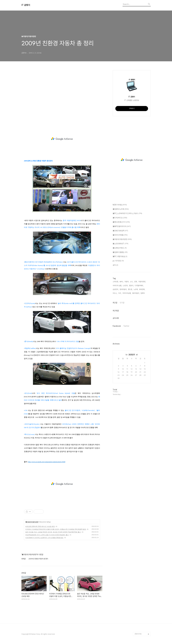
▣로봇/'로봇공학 (120, 231)
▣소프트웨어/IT (120, 244)
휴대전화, (142, 289)
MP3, (122, 282)
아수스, (115, 293)
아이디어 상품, (117, 286)
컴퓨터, (143, 293)
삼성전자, (116, 289)
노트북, (136, 289)
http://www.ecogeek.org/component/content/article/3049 (47, 462)
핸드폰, (130, 289)
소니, (132, 282)
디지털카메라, (139, 286)
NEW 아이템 (120, 205)
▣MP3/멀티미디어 (122, 226)
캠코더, (131, 286)
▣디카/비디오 (120, 218)
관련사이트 (138, 634)
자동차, (127, 282)
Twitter (126, 326)
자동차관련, (142, 282)
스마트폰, (116, 282)
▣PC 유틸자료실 (120, 257)
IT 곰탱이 (26, 5)
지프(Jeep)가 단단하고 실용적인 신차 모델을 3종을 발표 (44, 538)
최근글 (115, 303)
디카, (120, 293)
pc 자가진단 (118, 261)
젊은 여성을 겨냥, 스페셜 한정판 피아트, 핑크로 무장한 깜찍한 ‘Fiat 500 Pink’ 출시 (53, 532)
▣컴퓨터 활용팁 (120, 252)
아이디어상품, (127, 293)
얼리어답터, (136, 293)
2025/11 (132, 355)
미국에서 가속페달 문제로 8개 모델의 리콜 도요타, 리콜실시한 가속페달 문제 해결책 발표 (56, 529)
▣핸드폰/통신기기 (121, 222)
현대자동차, (123, 289)
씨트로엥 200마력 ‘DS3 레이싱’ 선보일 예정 (40, 526)
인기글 (122, 303)
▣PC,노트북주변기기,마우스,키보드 (127, 214)
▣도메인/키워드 (120, 248)
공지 (115, 265)
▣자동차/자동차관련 (32, 522)
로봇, (136, 282)
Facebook (117, 326)
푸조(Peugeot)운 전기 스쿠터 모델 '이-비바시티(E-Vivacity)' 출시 (47, 535)
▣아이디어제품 (120, 235)
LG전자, (125, 286)
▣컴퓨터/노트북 (121, 209)
